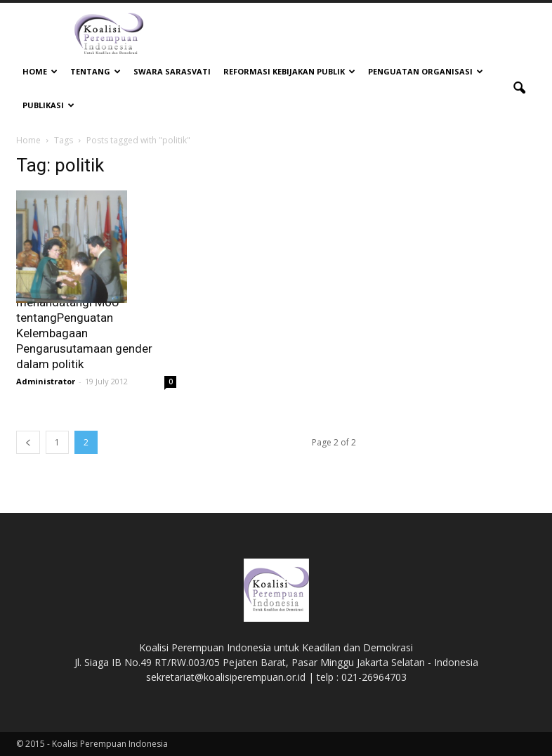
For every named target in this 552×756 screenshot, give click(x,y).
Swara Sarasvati (172, 71)
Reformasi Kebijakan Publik (289, 71)
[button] (519, 89)
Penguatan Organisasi (426, 71)
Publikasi (48, 105)
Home (40, 71)
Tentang (96, 71)
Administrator (46, 381)
